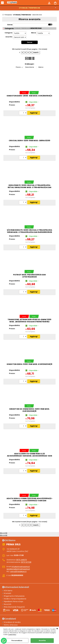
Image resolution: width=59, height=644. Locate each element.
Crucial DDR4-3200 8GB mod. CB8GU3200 (30, 141)
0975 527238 (26, 562)
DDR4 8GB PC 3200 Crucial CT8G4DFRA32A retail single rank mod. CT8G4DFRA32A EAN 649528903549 (30, 187)
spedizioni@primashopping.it (18, 569)
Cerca (10, 25)
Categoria (9, 33)
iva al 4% (7, 604)
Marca (34, 33)
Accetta (42, 641)
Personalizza (17, 641)
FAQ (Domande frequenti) (14, 607)
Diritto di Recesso (11, 625)
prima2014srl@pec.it (18, 571)
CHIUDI (57, 629)
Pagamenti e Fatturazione (14, 596)
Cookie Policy (12, 635)
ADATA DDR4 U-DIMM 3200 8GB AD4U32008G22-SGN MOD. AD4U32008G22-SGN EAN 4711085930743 (29, 501)
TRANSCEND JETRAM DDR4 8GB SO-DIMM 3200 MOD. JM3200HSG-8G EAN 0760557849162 (29, 321)
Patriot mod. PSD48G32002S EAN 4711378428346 (29, 276)
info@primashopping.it (21, 567)
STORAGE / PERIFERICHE (30, 8)
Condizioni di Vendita (12, 622)
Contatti (7, 593)
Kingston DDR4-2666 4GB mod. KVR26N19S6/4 (29, 96)
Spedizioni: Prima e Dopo (13, 601)
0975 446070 (21, 560)
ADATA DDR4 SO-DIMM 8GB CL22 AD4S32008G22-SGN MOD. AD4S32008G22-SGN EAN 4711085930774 (29, 456)
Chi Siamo (8, 591)
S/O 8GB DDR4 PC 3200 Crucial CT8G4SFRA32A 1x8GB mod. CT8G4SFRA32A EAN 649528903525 (29, 231)
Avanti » (36, 53)
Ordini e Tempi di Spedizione (15, 599)
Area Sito (9, 37)
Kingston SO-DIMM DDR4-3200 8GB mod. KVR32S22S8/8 (30, 410)
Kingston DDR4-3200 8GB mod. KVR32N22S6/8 (29, 364)
